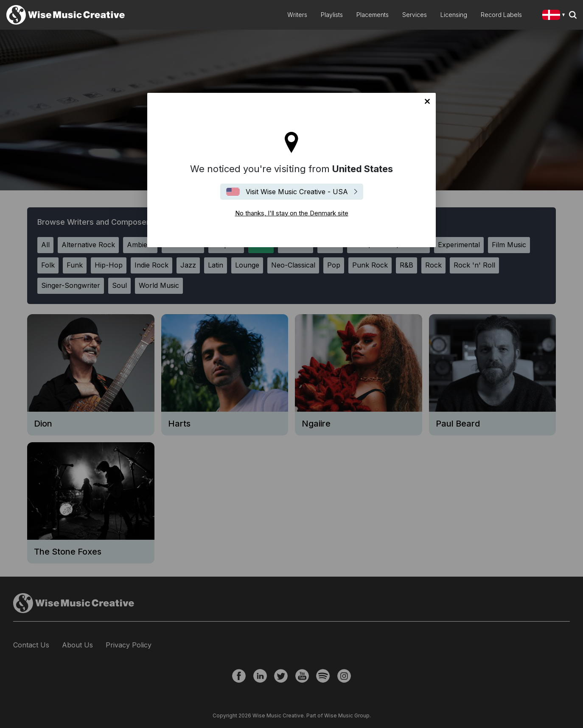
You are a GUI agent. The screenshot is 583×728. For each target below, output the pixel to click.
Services (415, 15)
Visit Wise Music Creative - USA (297, 192)
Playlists (332, 15)
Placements (373, 15)
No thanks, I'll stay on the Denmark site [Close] (427, 101)
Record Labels (501, 15)
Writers (297, 15)
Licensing (454, 15)
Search (573, 15)
